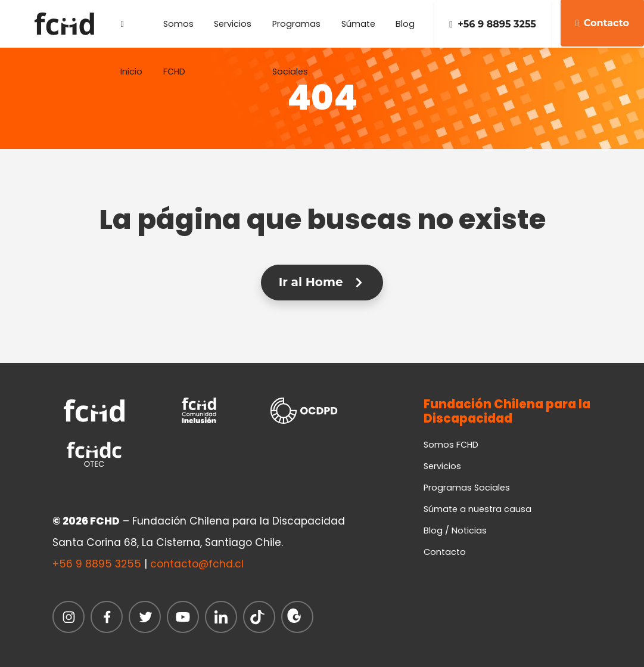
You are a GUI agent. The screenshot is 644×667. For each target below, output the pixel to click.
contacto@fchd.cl (197, 564)
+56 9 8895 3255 (493, 24)
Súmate (358, 24)
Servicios (233, 24)
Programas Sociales (296, 33)
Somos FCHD (178, 33)
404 (322, 98)
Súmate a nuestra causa (477, 509)
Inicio (131, 34)
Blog (405, 24)
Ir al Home (322, 282)
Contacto (445, 552)
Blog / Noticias (455, 531)
